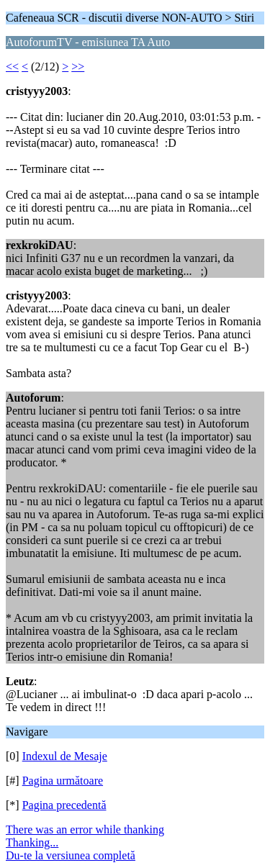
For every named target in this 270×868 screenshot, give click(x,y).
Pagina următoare (63, 781)
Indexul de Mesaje (65, 756)
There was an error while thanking (85, 829)
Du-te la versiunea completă (71, 855)
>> (78, 67)
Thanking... (32, 842)
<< (12, 67)
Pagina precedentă (64, 805)
